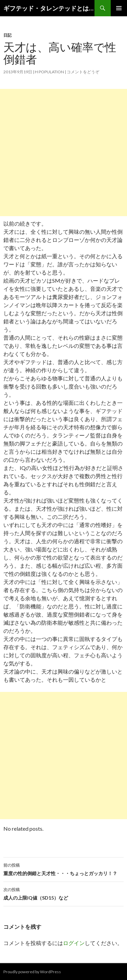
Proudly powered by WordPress (32, 972)
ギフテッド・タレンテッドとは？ (49, 8)
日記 (7, 35)
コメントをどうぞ (83, 72)
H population (49, 72)
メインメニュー (119, 8)
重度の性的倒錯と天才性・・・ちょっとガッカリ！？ (63, 869)
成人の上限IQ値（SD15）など (63, 893)
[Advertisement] (63, 153)
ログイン (74, 943)
